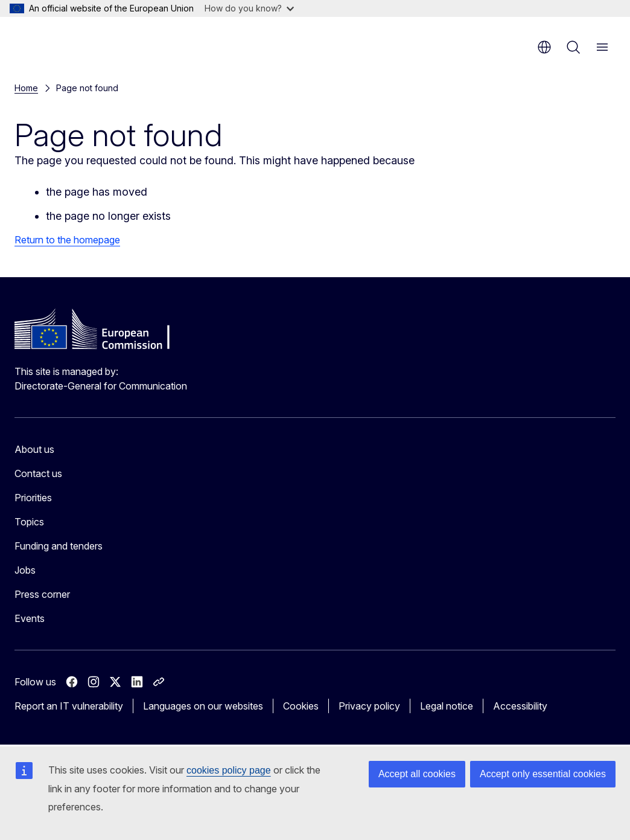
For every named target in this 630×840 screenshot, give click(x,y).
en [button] (544, 47)
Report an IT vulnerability (69, 706)
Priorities (33, 498)
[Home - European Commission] (88, 42)
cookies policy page (229, 770)
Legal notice (447, 706)
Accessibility (520, 706)
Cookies (301, 706)
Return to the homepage (67, 240)
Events (30, 618)
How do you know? (249, 8)
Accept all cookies (417, 774)
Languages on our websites (203, 706)
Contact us (38, 473)
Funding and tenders (59, 546)
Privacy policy (369, 706)
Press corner (42, 594)
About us (34, 449)
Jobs (25, 570)
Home (26, 88)
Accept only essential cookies (543, 774)
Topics (29, 522)
